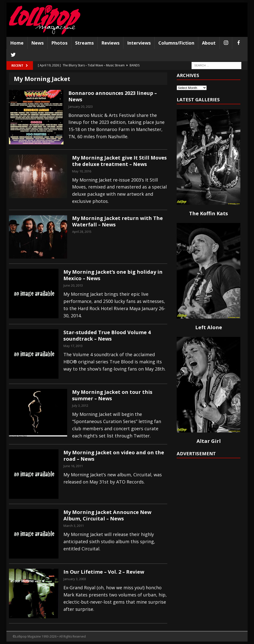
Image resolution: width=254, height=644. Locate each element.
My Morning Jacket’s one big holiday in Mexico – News (113, 275)
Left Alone (209, 327)
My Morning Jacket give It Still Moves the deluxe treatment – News (119, 161)
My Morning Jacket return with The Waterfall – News (117, 221)
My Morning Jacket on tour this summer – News (112, 395)
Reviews (110, 43)
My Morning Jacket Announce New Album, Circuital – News (107, 515)
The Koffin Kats (209, 213)
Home (17, 43)
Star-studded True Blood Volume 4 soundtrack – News (107, 335)
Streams (84, 43)
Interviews (139, 43)
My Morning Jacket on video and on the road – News (114, 456)
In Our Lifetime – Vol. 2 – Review (104, 572)
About (209, 43)
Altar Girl (209, 441)
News (37, 43)
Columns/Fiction (176, 43)
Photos (59, 43)
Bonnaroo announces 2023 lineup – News (113, 96)
